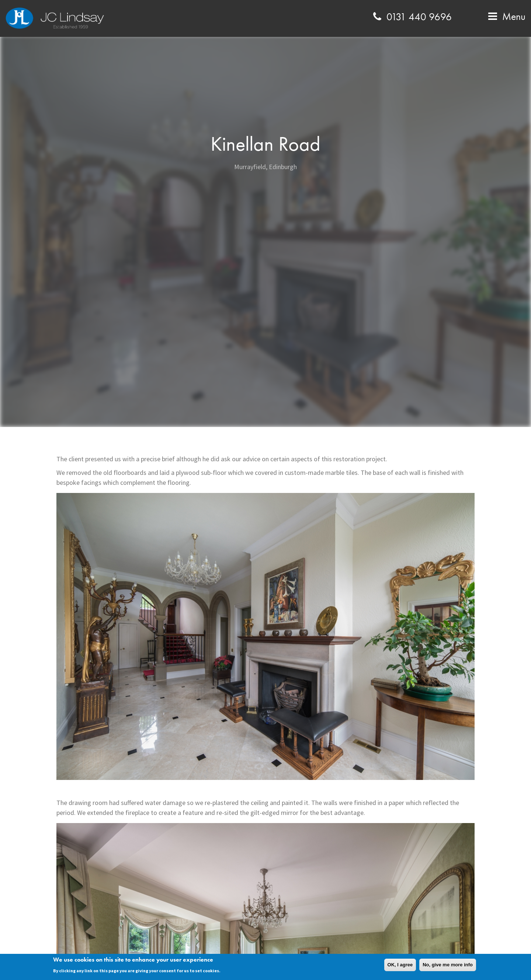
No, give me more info (448, 965)
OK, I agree (400, 965)
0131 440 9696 (411, 17)
